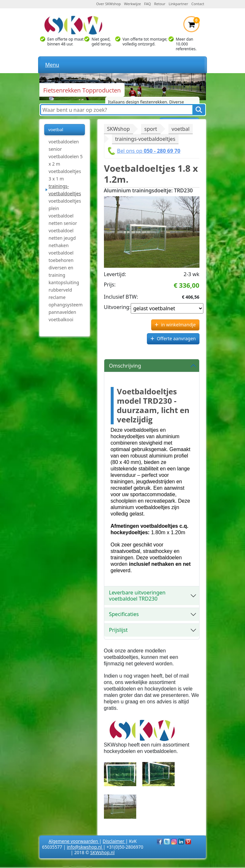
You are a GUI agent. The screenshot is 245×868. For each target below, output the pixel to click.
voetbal (181, 129)
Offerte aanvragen (176, 338)
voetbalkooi (61, 319)
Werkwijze (132, 4)
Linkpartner (178, 4)
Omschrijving (125, 366)
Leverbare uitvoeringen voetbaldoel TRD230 (137, 596)
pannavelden (62, 312)
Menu (52, 65)
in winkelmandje (179, 325)
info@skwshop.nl (85, 847)
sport (151, 129)
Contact (198, 4)
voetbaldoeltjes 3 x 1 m (65, 175)
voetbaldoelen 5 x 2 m (66, 160)
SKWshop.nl (102, 852)
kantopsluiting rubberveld (64, 286)
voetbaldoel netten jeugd (62, 234)
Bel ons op (149, 151)
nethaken (59, 245)
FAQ (148, 4)
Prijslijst (118, 630)
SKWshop (118, 129)
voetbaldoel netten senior (63, 219)
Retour (160, 4)
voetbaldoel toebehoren (61, 256)
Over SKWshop (108, 4)
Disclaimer (114, 841)
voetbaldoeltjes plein (65, 205)
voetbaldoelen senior (64, 145)
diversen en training (61, 271)
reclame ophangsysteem (66, 301)
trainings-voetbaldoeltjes (65, 190)
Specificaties (124, 614)
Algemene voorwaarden (74, 841)
